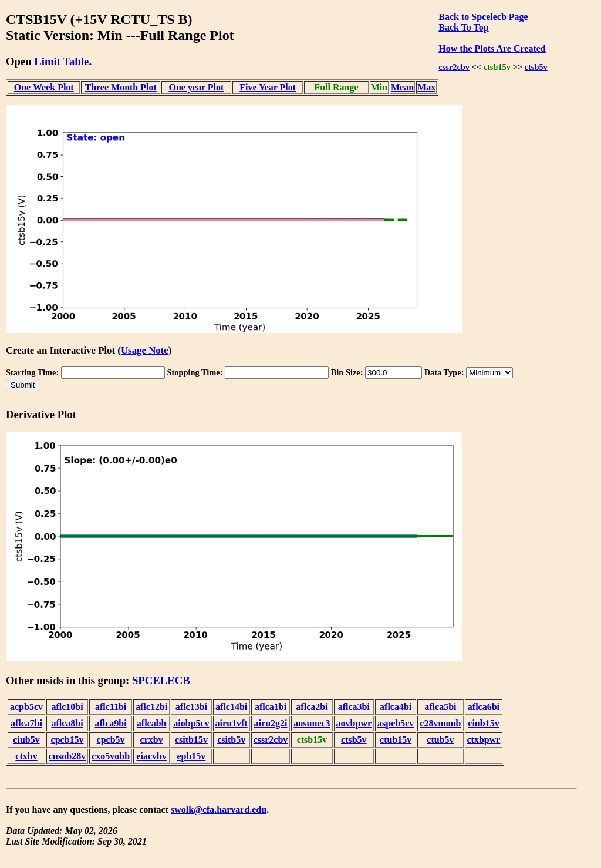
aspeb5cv (396, 723)
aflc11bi (111, 707)
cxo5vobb (111, 756)
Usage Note (145, 350)
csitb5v (231, 740)
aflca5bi (440, 707)
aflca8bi (67, 723)
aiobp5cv (191, 723)
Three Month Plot (120, 87)
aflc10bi (67, 707)
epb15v (191, 756)
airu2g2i (271, 723)
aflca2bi (312, 707)
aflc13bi (191, 707)
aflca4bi (396, 707)
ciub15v (483, 723)
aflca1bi (271, 707)
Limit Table (61, 61)
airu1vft (232, 723)
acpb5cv (26, 707)
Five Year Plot (268, 87)
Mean (402, 87)
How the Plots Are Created (492, 48)
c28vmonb (440, 723)
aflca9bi (110, 723)
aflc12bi (151, 707)
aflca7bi (26, 723)
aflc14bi (231, 707)
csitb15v (191, 740)
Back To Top (463, 27)
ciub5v (26, 740)
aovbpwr (354, 723)
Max (426, 87)
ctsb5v (536, 67)
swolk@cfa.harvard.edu (219, 810)
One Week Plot (44, 87)
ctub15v (396, 740)
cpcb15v (67, 740)
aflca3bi (354, 707)
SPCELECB (161, 680)
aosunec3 (312, 723)
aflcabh (152, 723)
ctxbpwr (484, 740)
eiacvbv (151, 756)
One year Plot (196, 87)
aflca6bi (484, 707)
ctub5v (440, 740)
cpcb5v (111, 740)
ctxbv (26, 756)
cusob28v (67, 756)
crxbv (152, 740)
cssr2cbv (454, 67)
